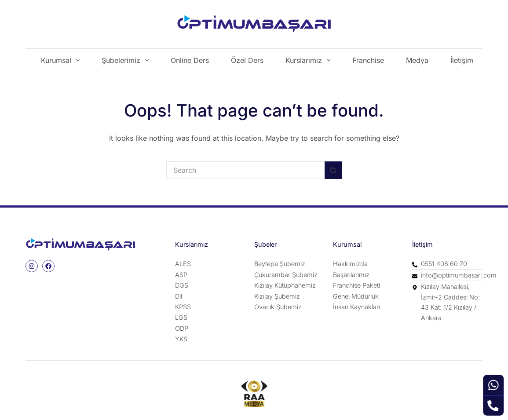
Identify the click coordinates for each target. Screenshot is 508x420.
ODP (182, 328)
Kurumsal (62, 60)
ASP (181, 275)
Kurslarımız (310, 60)
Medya (417, 60)
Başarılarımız (351, 275)
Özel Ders (247, 60)
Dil (179, 296)
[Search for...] (245, 170)
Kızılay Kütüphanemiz (285, 285)
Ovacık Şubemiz (278, 307)
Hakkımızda (350, 264)
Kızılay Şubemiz (277, 296)
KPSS (183, 307)
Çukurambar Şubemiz (286, 275)
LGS (181, 317)
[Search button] (333, 170)
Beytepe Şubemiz (280, 264)
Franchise (368, 60)
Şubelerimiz (127, 60)
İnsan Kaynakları (356, 307)
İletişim (462, 60)
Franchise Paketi (356, 285)
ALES (183, 264)
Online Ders (190, 60)
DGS (182, 285)
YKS (181, 339)
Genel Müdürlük (356, 296)
